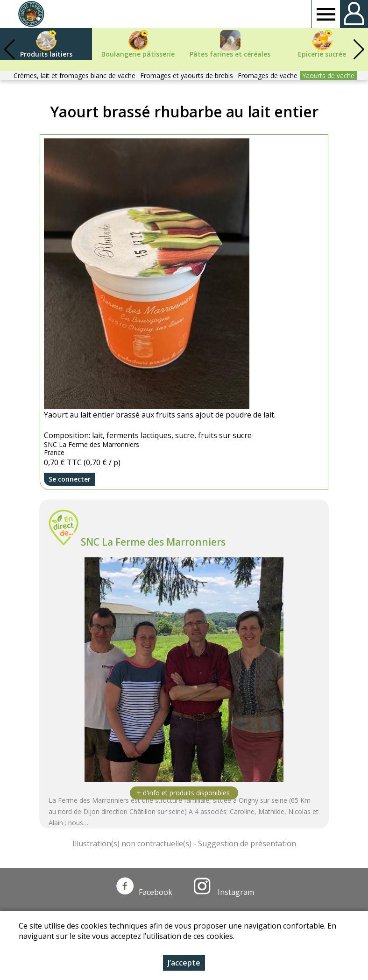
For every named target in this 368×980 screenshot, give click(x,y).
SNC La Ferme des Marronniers (153, 542)
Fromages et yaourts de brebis (187, 76)
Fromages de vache (268, 76)
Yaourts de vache (328, 76)
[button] (359, 50)
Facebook (144, 892)
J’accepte (184, 963)
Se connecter (70, 479)
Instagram (224, 892)
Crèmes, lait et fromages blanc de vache (74, 76)
